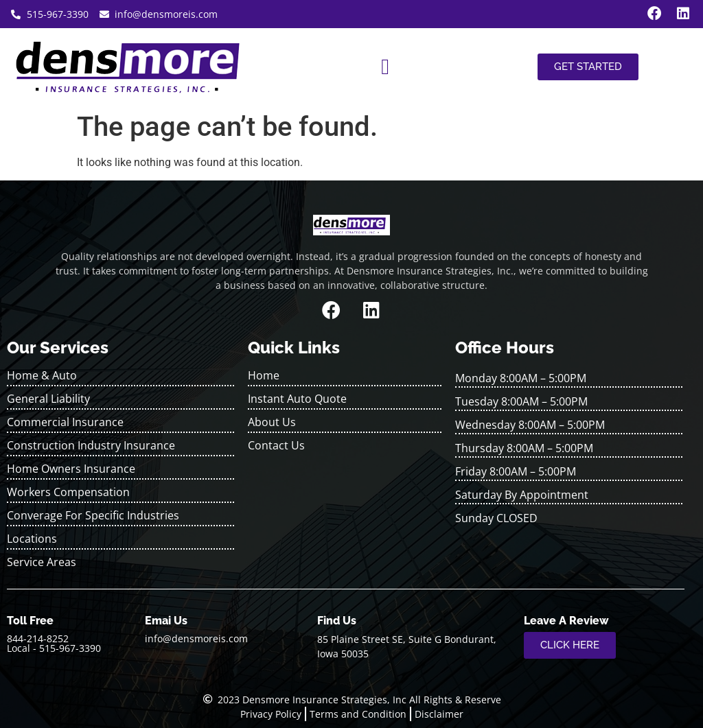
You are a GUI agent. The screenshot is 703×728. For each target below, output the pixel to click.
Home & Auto (42, 375)
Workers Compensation (68, 492)
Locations (32, 539)
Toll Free (30, 621)
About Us (272, 422)
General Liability (48, 399)
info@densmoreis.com (196, 638)
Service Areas (42, 562)
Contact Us (276, 445)
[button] (385, 67)
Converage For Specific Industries (93, 515)
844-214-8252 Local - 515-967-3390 (54, 643)
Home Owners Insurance (71, 469)
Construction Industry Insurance (91, 445)
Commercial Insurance (65, 422)
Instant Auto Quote (297, 399)
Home (264, 375)
